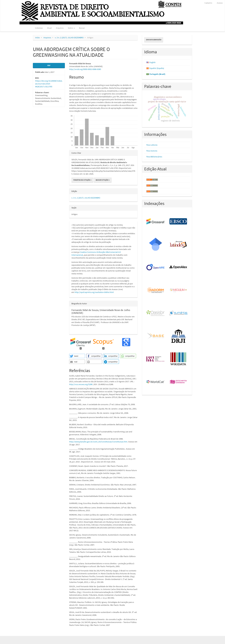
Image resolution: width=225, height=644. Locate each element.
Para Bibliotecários (154, 157)
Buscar (82, 28)
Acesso (220, 3)
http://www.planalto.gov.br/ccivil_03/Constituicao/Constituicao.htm (98, 442)
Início (37, 38)
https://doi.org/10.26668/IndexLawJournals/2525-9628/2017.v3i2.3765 (49, 84)
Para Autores (152, 151)
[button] (77, 356)
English (152, 62)
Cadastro (208, 3)
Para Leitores (152, 145)
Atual (49, 28)
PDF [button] (49, 65)
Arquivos (60, 28)
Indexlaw (39, 28)
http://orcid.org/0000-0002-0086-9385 (85, 69)
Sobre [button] (71, 28)
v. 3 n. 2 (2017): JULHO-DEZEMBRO (69, 38)
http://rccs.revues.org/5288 (81, 384)
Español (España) (157, 68)
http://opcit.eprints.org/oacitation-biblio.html (94, 292)
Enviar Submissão (154, 40)
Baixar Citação (103, 180)
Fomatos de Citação (82, 180)
